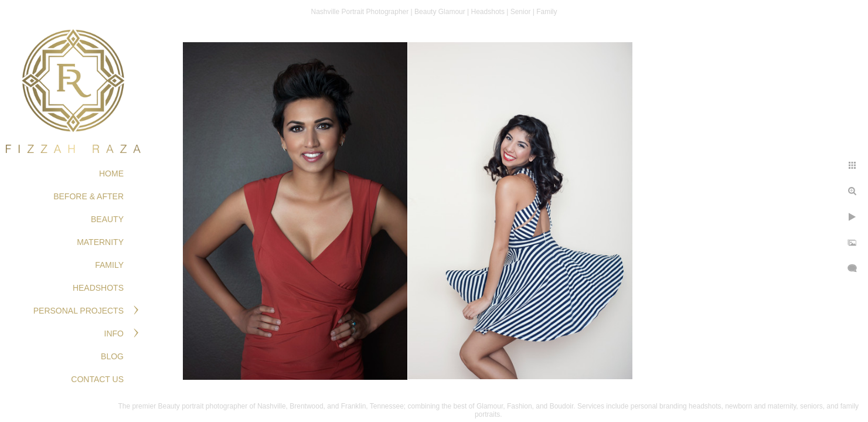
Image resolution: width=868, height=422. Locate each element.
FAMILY (109, 265)
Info (114, 333)
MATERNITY (100, 242)
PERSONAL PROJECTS (79, 311)
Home (111, 173)
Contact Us (97, 379)
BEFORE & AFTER (88, 196)
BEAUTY (107, 219)
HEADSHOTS (98, 288)
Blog (112, 356)
